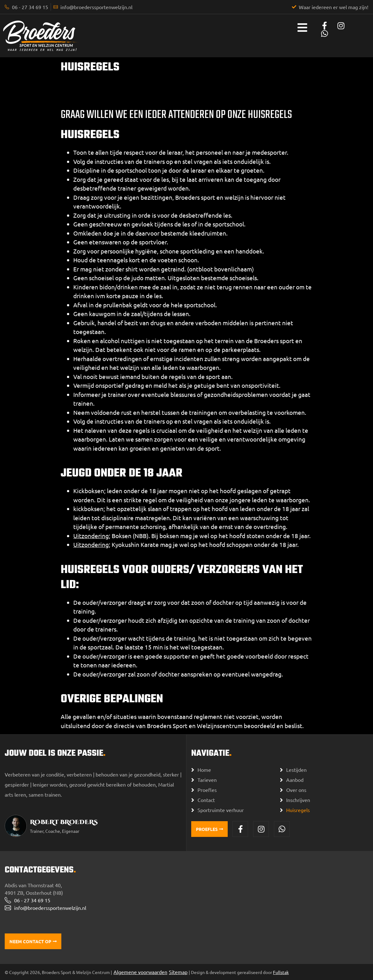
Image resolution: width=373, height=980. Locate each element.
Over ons (296, 790)
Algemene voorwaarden (140, 972)
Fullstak (281, 972)
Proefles (207, 790)
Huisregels (298, 810)
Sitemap (178, 972)
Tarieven (207, 780)
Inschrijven (298, 800)
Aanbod (295, 780)
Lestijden (296, 770)
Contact (206, 800)
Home (204, 770)
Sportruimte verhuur (221, 810)
